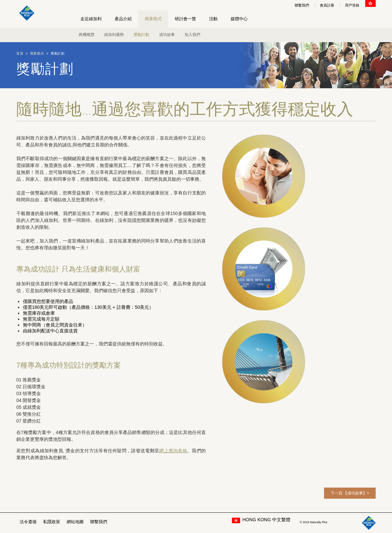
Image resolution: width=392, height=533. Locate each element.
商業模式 (153, 19)
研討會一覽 (185, 19)
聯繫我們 (302, 5)
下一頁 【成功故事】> (350, 493)
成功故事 (167, 35)
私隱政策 (52, 522)
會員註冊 (327, 5)
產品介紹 (123, 19)
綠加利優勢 (114, 35)
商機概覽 (87, 35)
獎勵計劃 (141, 35)
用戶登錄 (352, 5)
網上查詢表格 (173, 451)
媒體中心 (239, 19)
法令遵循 (28, 522)
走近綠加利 (91, 19)
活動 (213, 19)
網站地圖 (75, 522)
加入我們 (192, 35)
